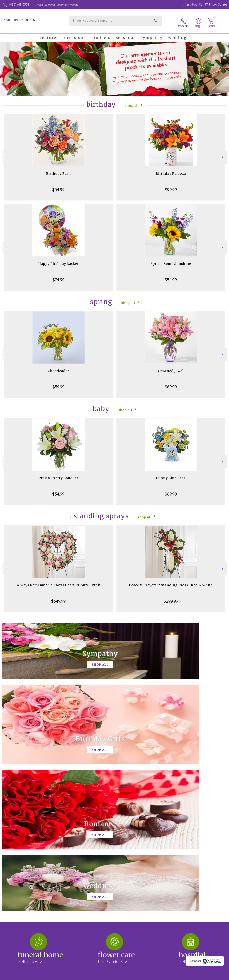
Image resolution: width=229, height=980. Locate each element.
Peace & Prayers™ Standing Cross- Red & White (171, 581)
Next (223, 154)
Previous (6, 154)
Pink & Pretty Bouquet (59, 474)
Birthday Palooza (171, 170)
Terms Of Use (145, 976)
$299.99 (171, 597)
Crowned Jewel (171, 367)
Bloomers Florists (19, 20)
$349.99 (58, 597)
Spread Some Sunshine (171, 260)
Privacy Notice (166, 976)
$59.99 (59, 383)
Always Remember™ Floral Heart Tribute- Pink (59, 581)
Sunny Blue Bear (171, 474)
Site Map (214, 976)
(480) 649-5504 (19, 4)
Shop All (132, 102)
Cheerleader (58, 367)
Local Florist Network (192, 976)
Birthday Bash (59, 170)
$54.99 (58, 186)
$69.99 (171, 383)
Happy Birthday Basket (59, 260)
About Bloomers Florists (21, 838)
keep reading (11, 851)
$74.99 (59, 276)
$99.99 (171, 186)
